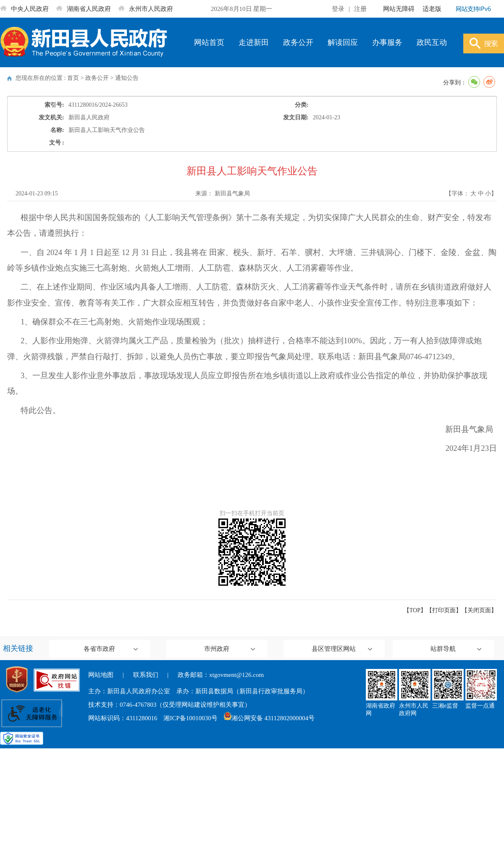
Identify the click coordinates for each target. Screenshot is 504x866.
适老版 (432, 9)
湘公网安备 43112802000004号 (269, 718)
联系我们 (146, 675)
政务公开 (298, 42)
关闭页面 (479, 610)
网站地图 (101, 675)
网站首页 (209, 42)
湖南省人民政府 (83, 9)
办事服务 (387, 42)
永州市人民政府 (146, 9)
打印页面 (444, 610)
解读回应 (343, 42)
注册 (360, 9)
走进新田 (254, 42)
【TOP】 (415, 610)
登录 (338, 9)
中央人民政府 (24, 9)
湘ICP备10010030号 (190, 718)
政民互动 (432, 42)
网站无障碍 (399, 9)
